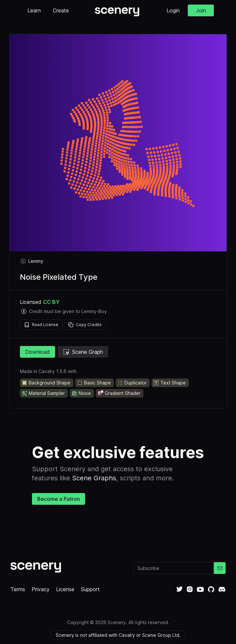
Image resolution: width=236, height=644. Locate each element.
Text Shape (170, 383)
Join (201, 10)
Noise (81, 393)
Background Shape (46, 383)
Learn (34, 10)
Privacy (41, 589)
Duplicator (132, 383)
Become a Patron (59, 499)
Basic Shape (94, 383)
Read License (41, 325)
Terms (18, 589)
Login (173, 10)
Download (37, 352)
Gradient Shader (119, 393)
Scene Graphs (94, 478)
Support (90, 589)
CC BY (51, 302)
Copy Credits (85, 325)
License (65, 589)
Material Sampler (43, 393)
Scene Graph (83, 352)
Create (61, 10)
